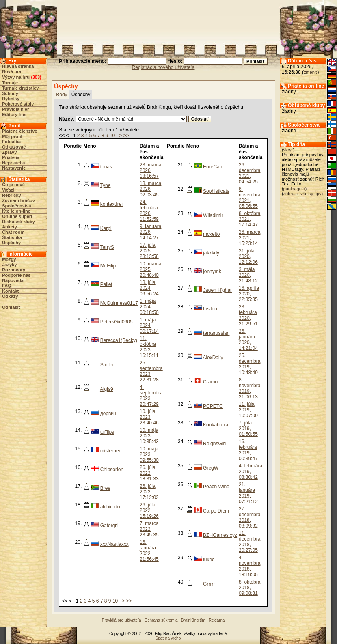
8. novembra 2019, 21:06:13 (250, 388)
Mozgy (9, 259)
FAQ (7, 286)
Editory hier (14, 114)
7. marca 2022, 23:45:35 (149, 529)
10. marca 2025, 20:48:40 (150, 269)
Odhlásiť (11, 307)
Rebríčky (11, 195)
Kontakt (10, 291)
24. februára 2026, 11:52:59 (149, 211)
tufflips (107, 432)
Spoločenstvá (17, 206)
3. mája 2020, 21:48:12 (248, 275)
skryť (288, 150)
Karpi (106, 228)
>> (126, 136)
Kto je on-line (16, 211)
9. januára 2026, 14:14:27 (150, 232)
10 (112, 136)
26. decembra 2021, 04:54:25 (250, 173)
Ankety (10, 227)
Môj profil (12, 136)
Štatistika (12, 237)
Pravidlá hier (15, 109)
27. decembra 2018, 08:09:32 (250, 517)
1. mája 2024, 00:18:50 (149, 307)
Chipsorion (112, 470)
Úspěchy (11, 243)
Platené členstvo (20, 131)
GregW (211, 468)
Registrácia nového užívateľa (163, 67)
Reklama (217, 620)
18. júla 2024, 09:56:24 (149, 288)
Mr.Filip (108, 266)
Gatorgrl (109, 526)
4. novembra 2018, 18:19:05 (250, 566)
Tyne (105, 185)
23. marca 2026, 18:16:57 (150, 170)
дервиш (109, 414)
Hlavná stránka (18, 66)
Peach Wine (216, 487)
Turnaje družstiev (20, 88)
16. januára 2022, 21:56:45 (149, 551)
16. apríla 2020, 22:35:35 (249, 294)
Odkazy (10, 296)
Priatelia (11, 157)
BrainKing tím (193, 620)
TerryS (107, 247)
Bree (105, 488)
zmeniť (310, 72)
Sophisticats (216, 191)
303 (36, 77)
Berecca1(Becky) (119, 340)
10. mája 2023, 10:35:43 (149, 436)
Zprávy (9, 152)
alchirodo (110, 507)
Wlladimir (213, 215)
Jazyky (9, 265)
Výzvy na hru (16, 77)
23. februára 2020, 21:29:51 (248, 315)
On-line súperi (17, 216)
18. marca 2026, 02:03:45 (150, 189)
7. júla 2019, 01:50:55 (248, 429)
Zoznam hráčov (18, 200)
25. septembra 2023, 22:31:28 (151, 371)
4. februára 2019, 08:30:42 (251, 472)
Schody (10, 93)
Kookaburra (216, 425)
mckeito (211, 234)
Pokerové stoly (18, 104)
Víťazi (8, 190)
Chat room (13, 232)
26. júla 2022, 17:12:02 (149, 492)
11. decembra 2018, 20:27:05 (250, 542)
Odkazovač (14, 147)
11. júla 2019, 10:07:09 (248, 410)
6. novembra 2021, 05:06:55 (250, 198)
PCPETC (213, 406)
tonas (106, 167)
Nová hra (12, 71)
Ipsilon (210, 309)
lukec (209, 560)
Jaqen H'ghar (217, 290)
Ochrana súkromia (161, 620)
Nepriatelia (13, 163)
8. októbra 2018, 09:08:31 (250, 588)
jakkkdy (211, 253)
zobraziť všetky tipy (302, 194)
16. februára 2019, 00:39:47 (248, 450)
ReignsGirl (214, 444)
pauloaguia (294, 189)
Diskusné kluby (18, 222)
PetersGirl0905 (117, 322)
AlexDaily (213, 358)
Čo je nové (13, 185)
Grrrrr (209, 584)
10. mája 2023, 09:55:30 (149, 454)
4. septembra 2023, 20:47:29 (151, 396)
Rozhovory (14, 270)
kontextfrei (111, 204)
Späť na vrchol (169, 638)
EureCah (213, 167)
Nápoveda (13, 280)
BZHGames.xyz (220, 535)
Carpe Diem (216, 511)
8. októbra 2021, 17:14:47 (250, 219)
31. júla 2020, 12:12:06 (248, 256)
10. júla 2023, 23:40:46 (149, 417)
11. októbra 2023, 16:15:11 (149, 347)
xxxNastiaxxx (114, 544)
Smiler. (108, 365)
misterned (111, 451)
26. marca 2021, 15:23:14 (250, 238)
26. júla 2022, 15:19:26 (149, 510)
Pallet (106, 284)
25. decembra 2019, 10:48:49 (250, 364)
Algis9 (107, 389)
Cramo (210, 382)
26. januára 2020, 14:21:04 (248, 340)
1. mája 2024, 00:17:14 (149, 325)
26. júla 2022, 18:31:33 (149, 473)
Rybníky (11, 99)
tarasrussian (216, 333)
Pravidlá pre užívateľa (122, 620)
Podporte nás (16, 275)
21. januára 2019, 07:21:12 (248, 493)
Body (62, 95)
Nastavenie (14, 168)
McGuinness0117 (119, 303)
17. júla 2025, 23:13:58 (149, 251)
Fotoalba (11, 142)
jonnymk (212, 271)
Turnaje (10, 83)
